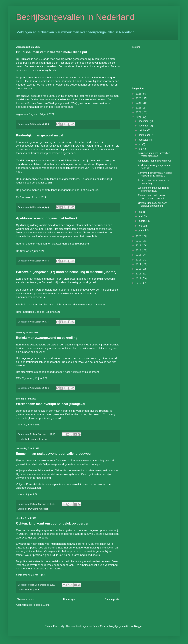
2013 (139, 269)
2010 (139, 283)
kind (37, 590)
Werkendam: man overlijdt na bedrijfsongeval (51, 404)
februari (143, 226)
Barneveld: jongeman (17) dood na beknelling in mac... (155, 174)
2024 (139, 103)
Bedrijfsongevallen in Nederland (75, 17)
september (145, 135)
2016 (139, 255)
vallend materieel (40, 509)
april (141, 216)
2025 (139, 98)
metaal (44, 439)
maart (142, 221)
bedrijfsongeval (32, 439)
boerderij (29, 590)
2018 (139, 246)
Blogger (138, 626)
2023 (139, 108)
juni (141, 149)
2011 (139, 278)
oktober (143, 130)
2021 (139, 117)
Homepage (69, 599)
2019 (139, 241)
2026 (139, 94)
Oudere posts (112, 599)
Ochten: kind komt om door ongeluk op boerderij (53, 523)
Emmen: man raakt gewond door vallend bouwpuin (55, 454)
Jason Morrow (100, 626)
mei (141, 212)
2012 (139, 274)
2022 (139, 112)
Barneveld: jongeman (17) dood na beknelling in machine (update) (66, 272)
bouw (28, 509)
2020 (139, 236)
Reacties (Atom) (41, 605)
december (144, 121)
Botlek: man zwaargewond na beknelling (47, 338)
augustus (144, 140)
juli (140, 144)
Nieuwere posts (25, 599)
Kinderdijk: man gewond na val (40, 135)
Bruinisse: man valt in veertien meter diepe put (52, 52)
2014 (139, 264)
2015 (139, 260)
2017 (139, 250)
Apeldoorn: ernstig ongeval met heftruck (47, 218)
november (144, 126)
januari (142, 230)
